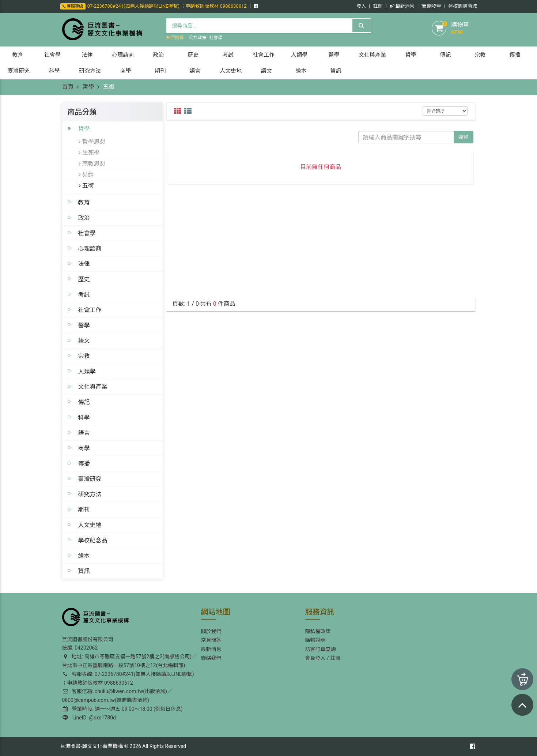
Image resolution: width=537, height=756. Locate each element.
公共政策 (197, 38)
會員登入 (315, 658)
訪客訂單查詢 (321, 649)
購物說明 (315, 640)
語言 (84, 433)
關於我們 (211, 631)
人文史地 (90, 525)
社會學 (216, 38)
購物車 (431, 6)
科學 (84, 417)
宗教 (84, 356)
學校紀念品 (93, 540)
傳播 (84, 463)
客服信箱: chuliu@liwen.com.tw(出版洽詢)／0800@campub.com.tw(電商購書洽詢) (117, 696)
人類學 (87, 371)
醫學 (84, 325)
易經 (86, 174)
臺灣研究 (90, 479)
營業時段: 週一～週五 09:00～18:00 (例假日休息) (123, 709)
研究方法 (90, 494)
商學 (84, 448)
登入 (361, 6)
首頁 (68, 87)
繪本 (84, 556)
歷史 (84, 279)
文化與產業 (93, 387)
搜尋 (464, 137)
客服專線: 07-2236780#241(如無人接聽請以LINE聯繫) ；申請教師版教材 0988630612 (128, 678)
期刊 (84, 509)
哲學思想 (92, 142)
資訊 (84, 571)
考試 (84, 294)
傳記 (84, 402)
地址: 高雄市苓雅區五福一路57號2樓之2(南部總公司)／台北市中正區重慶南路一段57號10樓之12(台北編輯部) (129, 661)
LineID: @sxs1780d (89, 718)
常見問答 (211, 640)
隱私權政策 (318, 631)
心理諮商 (90, 248)
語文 (84, 341)
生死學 (89, 153)
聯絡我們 (211, 658)
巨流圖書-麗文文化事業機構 (92, 746)
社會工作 (90, 310)
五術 (86, 185)
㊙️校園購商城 (462, 6)
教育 (84, 202)
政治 (84, 218)
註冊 (378, 6)
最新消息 (402, 6)
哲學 (88, 87)
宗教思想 (92, 163)
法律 (84, 264)
